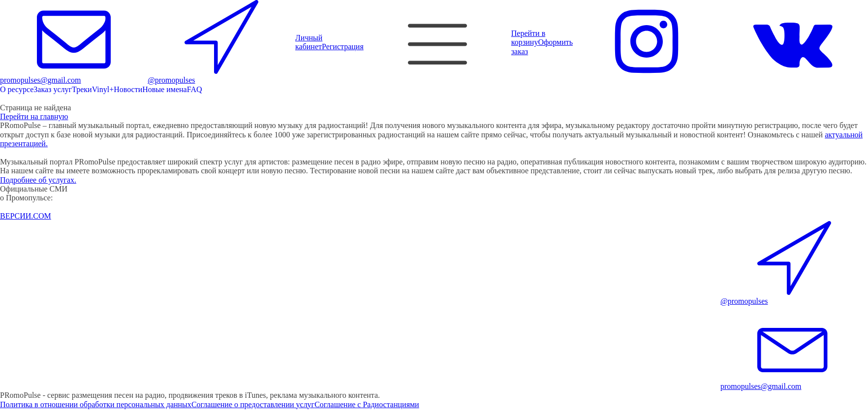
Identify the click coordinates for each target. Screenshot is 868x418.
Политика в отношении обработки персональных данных (96, 404)
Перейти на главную (34, 116)
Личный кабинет (309, 42)
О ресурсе (17, 89)
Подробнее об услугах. (38, 180)
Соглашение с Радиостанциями (367, 404)
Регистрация (343, 47)
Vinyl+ (103, 89)
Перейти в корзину (528, 38)
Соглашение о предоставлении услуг (253, 404)
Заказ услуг (53, 89)
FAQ (195, 89)
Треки (82, 89)
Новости (128, 89)
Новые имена (164, 89)
